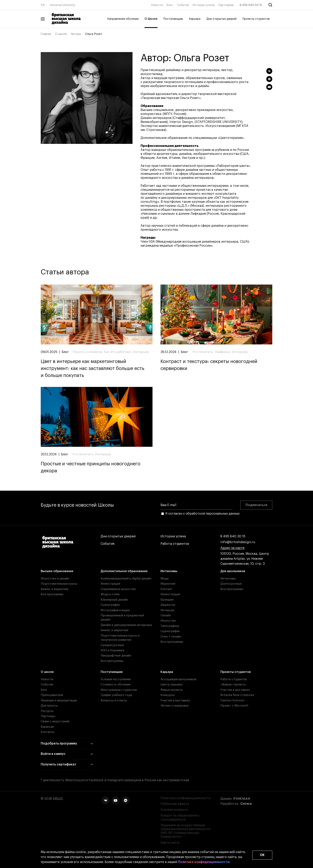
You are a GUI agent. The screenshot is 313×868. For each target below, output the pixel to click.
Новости (157, 5)
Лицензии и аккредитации (59, 700)
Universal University (63, 5)
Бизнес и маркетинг (55, 589)
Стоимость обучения (115, 685)
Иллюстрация (110, 584)
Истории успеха (204, 5)
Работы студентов (175, 544)
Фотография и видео (115, 610)
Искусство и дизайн (55, 579)
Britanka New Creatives (237, 695)
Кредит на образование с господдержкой (180, 817)
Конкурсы (168, 695)
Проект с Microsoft (234, 706)
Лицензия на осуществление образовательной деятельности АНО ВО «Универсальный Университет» (185, 831)
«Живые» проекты (233, 685)
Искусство (168, 621)
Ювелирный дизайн (114, 600)
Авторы (76, 34)
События (183, 5)
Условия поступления (116, 679)
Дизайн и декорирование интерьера (126, 625)
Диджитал (168, 605)
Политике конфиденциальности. (204, 862)
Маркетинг (168, 584)
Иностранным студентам (119, 690)
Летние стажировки (174, 706)
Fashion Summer (232, 700)
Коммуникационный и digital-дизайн (126, 579)
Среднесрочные (112, 645)
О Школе (151, 19)
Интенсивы (169, 571)
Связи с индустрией (55, 721)
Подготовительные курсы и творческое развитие (120, 638)
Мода (164, 579)
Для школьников (233, 571)
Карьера (195, 19)
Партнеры (48, 716)
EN (43, 5)
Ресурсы (47, 711)
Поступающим (173, 19)
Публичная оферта (175, 804)
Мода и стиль (110, 594)
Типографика (170, 626)
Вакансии (47, 727)
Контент (166, 589)
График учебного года (116, 695)
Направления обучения (123, 19)
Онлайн (166, 615)
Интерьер (167, 610)
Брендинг (167, 600)
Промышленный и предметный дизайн (122, 618)
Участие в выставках (175, 700)
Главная (46, 34)
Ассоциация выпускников (178, 679)
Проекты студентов (256, 19)
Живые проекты (172, 690)
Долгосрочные (231, 584)
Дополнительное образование (124, 571)
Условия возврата (174, 810)
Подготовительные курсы (59, 584)
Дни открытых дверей (221, 19)
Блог (170, 5)
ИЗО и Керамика (112, 650)
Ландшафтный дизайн (116, 656)
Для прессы (49, 706)
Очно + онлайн (171, 637)
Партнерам (226, 5)
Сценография (110, 605)
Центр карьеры (171, 685)
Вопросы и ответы (114, 700)
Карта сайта (170, 843)
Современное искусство (118, 589)
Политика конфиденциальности (185, 798)
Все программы (52, 594)
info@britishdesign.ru (238, 542)
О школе (61, 34)
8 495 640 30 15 (251, 5)
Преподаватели (52, 695)
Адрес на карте (232, 548)
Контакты (48, 732)
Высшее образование (57, 571)
